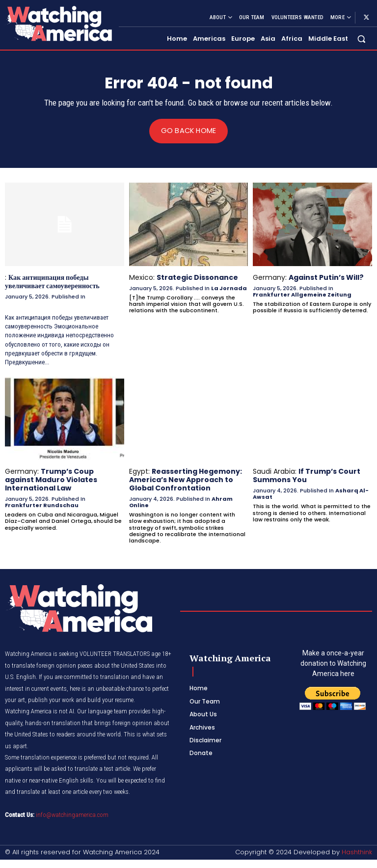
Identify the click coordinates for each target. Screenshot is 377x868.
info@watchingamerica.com (72, 814)
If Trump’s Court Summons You (307, 475)
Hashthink (357, 852)
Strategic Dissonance (197, 277)
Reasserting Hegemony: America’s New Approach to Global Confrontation (186, 479)
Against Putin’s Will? (326, 277)
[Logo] (58, 23)
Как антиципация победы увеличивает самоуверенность (52, 282)
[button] (362, 39)
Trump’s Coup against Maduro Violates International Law (51, 479)
